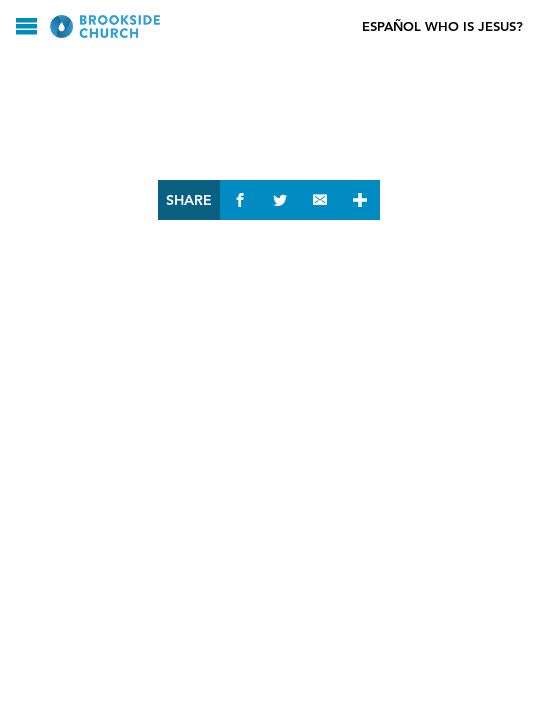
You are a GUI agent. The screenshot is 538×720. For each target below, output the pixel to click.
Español (391, 26)
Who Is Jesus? (474, 26)
